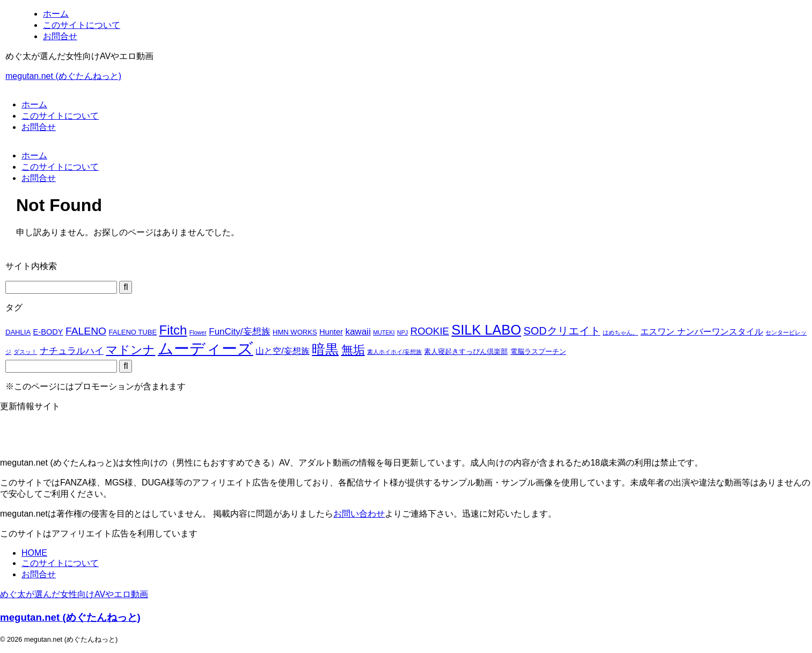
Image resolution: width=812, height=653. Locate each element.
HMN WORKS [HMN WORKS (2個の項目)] (295, 332)
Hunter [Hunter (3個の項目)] (331, 332)
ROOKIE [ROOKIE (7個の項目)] (429, 331)
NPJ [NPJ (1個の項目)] (403, 332)
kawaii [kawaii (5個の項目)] (358, 332)
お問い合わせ (359, 514)
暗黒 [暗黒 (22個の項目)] (325, 349)
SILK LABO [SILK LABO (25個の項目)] (486, 330)
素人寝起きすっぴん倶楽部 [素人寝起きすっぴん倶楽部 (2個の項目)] (466, 351)
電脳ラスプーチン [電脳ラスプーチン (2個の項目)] (538, 351)
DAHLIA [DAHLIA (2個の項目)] (18, 332)
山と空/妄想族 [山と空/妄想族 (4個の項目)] (282, 351)
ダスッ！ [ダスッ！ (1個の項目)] (25, 352)
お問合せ (39, 127)
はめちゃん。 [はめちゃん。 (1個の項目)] (620, 332)
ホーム (34, 104)
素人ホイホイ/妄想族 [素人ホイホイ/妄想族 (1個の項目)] (394, 352)
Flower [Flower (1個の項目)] (198, 332)
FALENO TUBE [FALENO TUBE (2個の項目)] (133, 332)
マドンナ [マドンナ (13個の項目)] (130, 350)
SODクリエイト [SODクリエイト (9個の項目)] (562, 331)
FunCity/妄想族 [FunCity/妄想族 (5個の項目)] (239, 332)
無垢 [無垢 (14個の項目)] (353, 350)
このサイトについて (60, 116)
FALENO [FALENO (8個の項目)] (86, 331)
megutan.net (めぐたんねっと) (63, 76)
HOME (34, 553)
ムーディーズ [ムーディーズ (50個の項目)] (206, 348)
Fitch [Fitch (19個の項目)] (173, 330)
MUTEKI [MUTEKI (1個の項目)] (384, 332)
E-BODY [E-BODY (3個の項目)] (48, 332)
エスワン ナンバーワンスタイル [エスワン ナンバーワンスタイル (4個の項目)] (701, 332)
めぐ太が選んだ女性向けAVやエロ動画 (74, 594)
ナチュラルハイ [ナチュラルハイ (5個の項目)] (72, 351)
